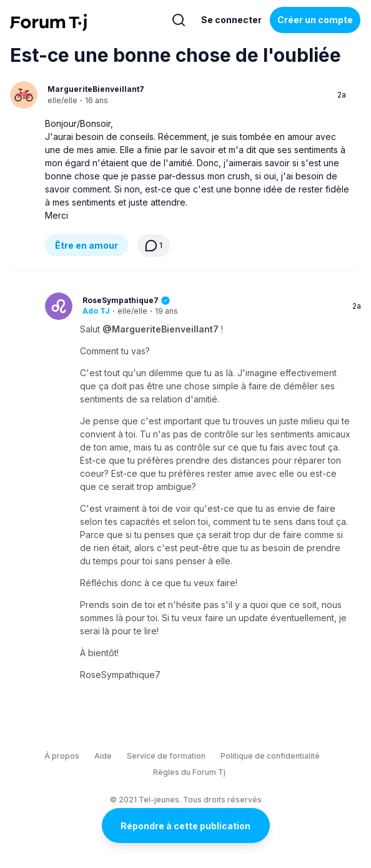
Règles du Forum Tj (189, 772)
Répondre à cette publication (185, 826)
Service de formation (166, 756)
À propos (62, 756)
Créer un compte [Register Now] (315, 20)
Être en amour (87, 245)
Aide (103, 756)
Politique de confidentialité (270, 756)
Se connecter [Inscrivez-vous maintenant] (231, 20)
